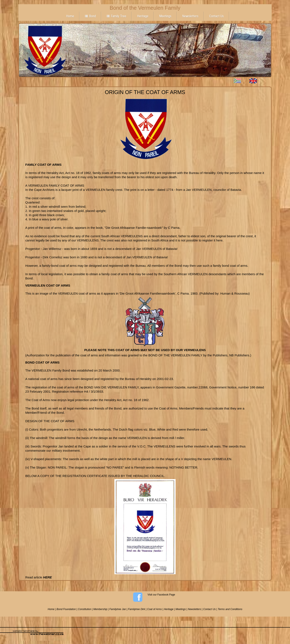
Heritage (143, 16)
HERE (47, 577)
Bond (90, 16)
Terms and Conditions (230, 609)
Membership (100, 609)
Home (70, 16)
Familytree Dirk (137, 609)
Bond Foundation (66, 609)
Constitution (85, 609)
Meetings (165, 16)
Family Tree (116, 16)
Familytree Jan (118, 609)
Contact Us (216, 16)
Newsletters (190, 16)
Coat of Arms (154, 609)
